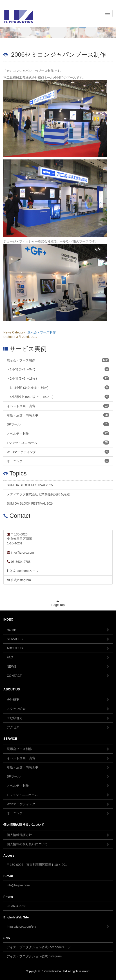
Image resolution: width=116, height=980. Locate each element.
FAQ (58, 657)
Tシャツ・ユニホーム (58, 443)
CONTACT (58, 676)
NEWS (58, 666)
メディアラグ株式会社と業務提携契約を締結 (38, 494)
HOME (58, 630)
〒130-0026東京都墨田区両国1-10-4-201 (20, 539)
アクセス (58, 727)
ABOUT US (58, 648)
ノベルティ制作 (58, 433)
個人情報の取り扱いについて (58, 844)
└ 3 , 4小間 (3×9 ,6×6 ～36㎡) (58, 387)
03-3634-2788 (19, 562)
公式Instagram (19, 580)
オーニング (58, 461)
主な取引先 (58, 718)
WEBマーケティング (58, 452)
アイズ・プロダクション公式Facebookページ (39, 947)
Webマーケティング (58, 804)
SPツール (58, 424)
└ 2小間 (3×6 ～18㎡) (58, 378)
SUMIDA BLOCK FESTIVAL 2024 (30, 503)
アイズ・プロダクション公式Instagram (34, 956)
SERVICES (58, 639)
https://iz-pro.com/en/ (58, 926)
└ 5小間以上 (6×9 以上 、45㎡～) (58, 397)
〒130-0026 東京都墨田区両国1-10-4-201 (37, 865)
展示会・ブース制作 (42, 332)
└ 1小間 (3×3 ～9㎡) (58, 369)
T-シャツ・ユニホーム (58, 795)
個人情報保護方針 (58, 835)
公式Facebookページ (23, 571)
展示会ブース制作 (58, 749)
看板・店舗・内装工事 (58, 415)
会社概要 (58, 700)
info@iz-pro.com (20, 552)
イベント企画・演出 (58, 406)
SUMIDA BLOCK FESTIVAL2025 (30, 485)
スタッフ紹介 (58, 709)
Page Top (58, 603)
